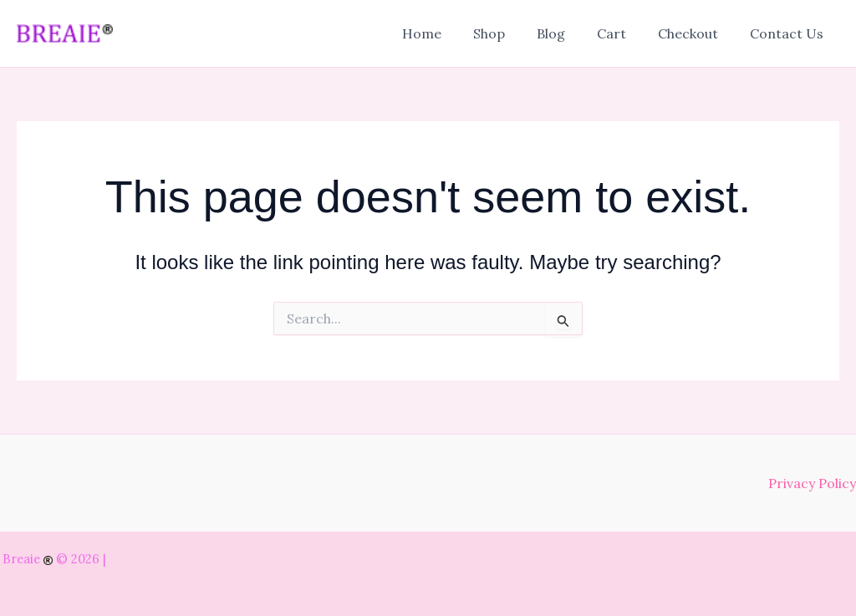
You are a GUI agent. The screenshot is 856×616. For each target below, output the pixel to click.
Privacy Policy (812, 483)
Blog (568, 33)
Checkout (695, 33)
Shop (512, 33)
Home (449, 33)
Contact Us (789, 33)
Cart (624, 33)
